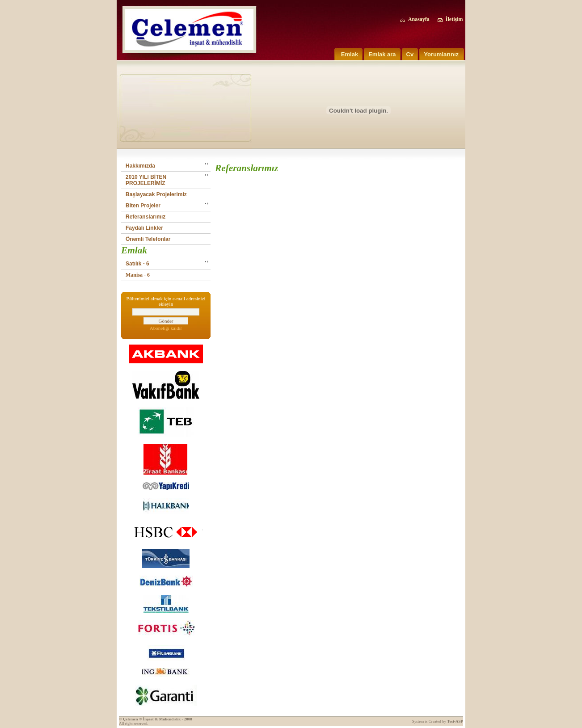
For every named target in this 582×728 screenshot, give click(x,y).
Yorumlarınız (441, 54)
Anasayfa (414, 19)
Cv (410, 54)
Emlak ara (382, 54)
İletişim (450, 19)
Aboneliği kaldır (166, 328)
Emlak (350, 54)
